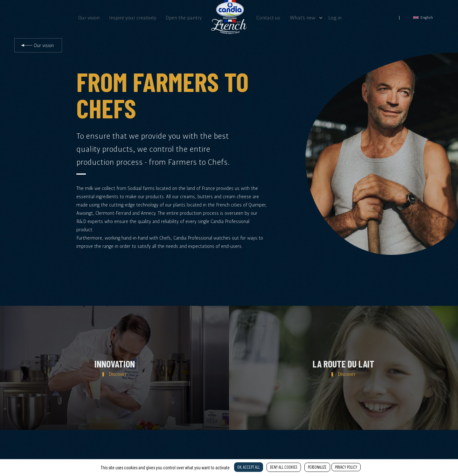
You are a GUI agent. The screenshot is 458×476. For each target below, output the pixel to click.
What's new (303, 17)
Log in (335, 17)
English (423, 17)
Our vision (89, 17)
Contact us (268, 17)
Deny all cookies (284, 467)
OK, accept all (249, 467)
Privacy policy (346, 467)
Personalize (317, 467)
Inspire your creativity (133, 17)
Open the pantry (184, 17)
